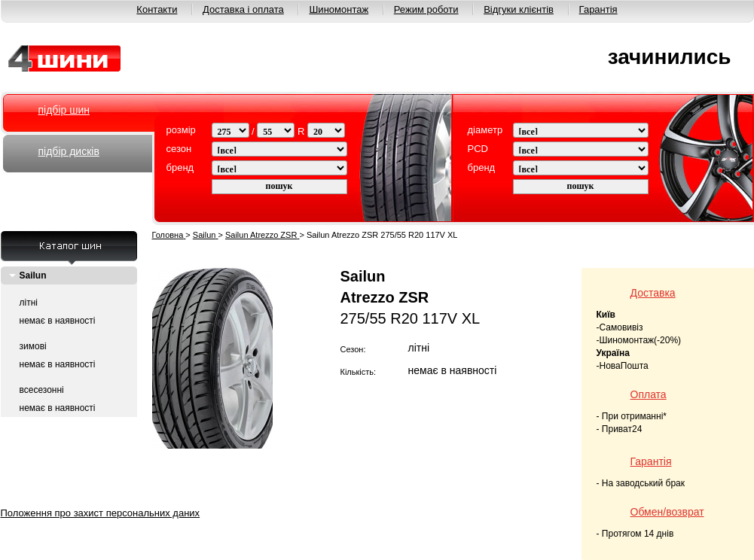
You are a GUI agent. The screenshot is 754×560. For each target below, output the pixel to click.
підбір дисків (69, 151)
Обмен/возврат (667, 512)
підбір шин (64, 110)
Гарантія (598, 9)
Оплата (649, 394)
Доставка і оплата (243, 9)
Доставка (653, 293)
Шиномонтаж (339, 9)
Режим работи (484, 494)
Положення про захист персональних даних (101, 513)
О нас (156, 494)
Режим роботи (426, 9)
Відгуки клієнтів (519, 9)
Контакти (157, 9)
